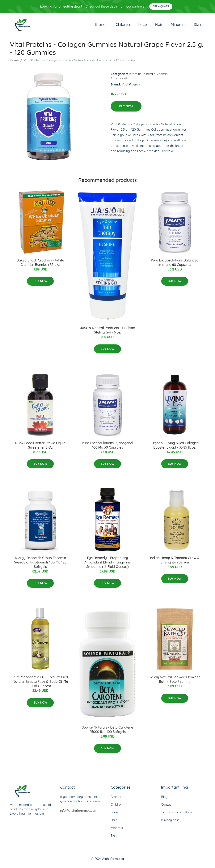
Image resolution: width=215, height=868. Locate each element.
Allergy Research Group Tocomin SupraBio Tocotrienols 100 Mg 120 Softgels (40, 564)
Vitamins (135, 76)
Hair (159, 26)
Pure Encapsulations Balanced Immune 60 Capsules (175, 265)
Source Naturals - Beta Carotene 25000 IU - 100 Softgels (107, 732)
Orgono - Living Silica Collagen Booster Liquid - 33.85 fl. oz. (175, 447)
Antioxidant (119, 80)
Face (143, 26)
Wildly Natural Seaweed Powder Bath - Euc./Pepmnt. (175, 682)
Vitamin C (164, 76)
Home (14, 62)
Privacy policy (171, 822)
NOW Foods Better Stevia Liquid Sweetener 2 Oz (40, 447)
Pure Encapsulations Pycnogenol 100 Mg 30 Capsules (107, 447)
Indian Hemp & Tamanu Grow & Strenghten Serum (175, 562)
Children (123, 26)
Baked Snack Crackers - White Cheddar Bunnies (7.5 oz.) (40, 265)
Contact (167, 807)
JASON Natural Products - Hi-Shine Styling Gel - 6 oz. (107, 332)
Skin (197, 26)
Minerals (178, 26)
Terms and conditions (177, 814)
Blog (164, 799)
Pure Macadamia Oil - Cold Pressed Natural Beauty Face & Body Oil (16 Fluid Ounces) (40, 684)
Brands (101, 26)
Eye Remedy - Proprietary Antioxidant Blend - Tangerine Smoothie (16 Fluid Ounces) (107, 564)
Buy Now (126, 108)
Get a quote (161, 6)
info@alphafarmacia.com (79, 813)
